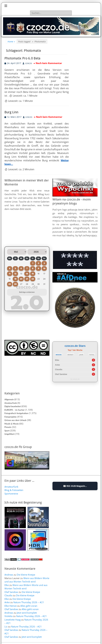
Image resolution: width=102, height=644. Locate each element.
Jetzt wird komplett (27, 613)
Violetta (8, 616)
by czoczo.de (27, 306)
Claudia (59, 369)
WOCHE (59, 355)
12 (15, 274)
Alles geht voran (29, 606)
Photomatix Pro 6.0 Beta (22, 58)
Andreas (9, 575)
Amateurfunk (11, 403)
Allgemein (9, 399)
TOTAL (92, 355)
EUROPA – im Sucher (15, 410)
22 (33, 279)
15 (33, 274)
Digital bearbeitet (13, 406)
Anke (57, 365)
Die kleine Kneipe (26, 575)
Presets (8, 427)
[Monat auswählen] (17, 252)
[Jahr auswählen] (37, 252)
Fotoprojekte (11, 417)
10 (44, 268)
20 (21, 279)
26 (15, 284)
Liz (6, 626)
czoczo (28, 63)
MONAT (70, 355)
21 (27, 279)
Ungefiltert (10, 434)
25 (10, 284)
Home (11, 42)
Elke (57, 360)
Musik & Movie (12, 424)
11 (10, 274)
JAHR (81, 355)
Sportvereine (11, 494)
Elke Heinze (11, 606)
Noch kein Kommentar (49, 63)
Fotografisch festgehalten (16, 413)
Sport (7, 431)
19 (15, 279)
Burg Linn (11, 112)
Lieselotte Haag (13, 620)
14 (27, 274)
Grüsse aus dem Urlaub (15, 420)
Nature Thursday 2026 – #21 (29, 602)
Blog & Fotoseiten (14, 490)
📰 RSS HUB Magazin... (75, 486)
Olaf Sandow (61, 374)
